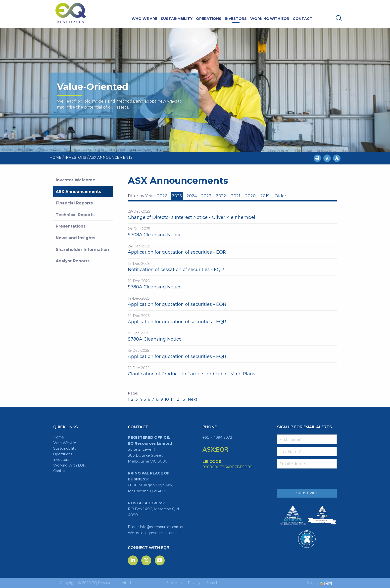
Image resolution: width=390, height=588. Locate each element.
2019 (265, 196)
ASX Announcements (78, 192)
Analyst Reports (73, 261)
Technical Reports (75, 215)
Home (59, 437)
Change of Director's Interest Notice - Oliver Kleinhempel (192, 217)
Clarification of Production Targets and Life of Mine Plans (192, 374)
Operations (209, 19)
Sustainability (177, 19)
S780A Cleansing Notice (155, 287)
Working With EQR (270, 19)
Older (280, 196)
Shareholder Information (82, 250)
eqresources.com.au (162, 533)
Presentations (71, 226)
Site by (319, 583)
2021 (236, 196)
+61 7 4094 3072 (217, 437)
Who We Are (144, 19)
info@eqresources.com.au (162, 527)
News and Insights (75, 238)
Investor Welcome (75, 180)
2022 (221, 196)
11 (172, 399)
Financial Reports (74, 203)
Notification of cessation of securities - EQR (176, 270)
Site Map (174, 583)
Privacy (194, 583)
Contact (303, 19)
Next (192, 399)
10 (167, 399)
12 (177, 399)
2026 (162, 196)
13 (183, 399)
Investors (236, 19)
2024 (192, 196)
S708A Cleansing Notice (155, 235)
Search (212, 583)
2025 (177, 196)
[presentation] (307, 479)
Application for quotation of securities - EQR (177, 252)
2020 (250, 196)
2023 (206, 196)
